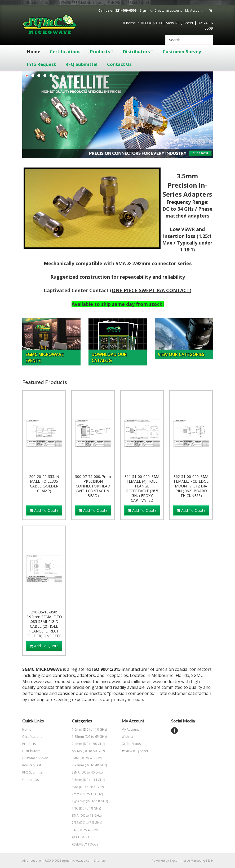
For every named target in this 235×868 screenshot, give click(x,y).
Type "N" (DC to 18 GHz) (92, 801)
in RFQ (136, 23)
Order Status (131, 744)
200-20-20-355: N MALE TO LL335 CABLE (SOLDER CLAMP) (44, 484)
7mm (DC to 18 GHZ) (92, 794)
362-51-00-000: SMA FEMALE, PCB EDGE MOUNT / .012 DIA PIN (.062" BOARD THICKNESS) (191, 486)
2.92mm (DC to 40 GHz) (92, 765)
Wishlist (127, 737)
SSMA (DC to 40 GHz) (92, 772)
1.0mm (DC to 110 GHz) (92, 729)
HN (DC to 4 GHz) (92, 830)
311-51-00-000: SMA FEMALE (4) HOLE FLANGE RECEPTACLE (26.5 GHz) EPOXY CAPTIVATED (142, 489)
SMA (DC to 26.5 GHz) (92, 787)
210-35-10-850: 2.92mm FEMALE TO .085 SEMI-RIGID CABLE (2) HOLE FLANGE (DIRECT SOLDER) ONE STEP (44, 624)
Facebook (174, 731)
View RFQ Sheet (180, 23)
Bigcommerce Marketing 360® (191, 860)
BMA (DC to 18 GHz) (92, 815)
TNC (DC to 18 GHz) (92, 808)
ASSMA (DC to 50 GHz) (92, 751)
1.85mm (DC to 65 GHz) (92, 737)
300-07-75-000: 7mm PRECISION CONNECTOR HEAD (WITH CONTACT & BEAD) (93, 486)
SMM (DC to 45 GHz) (92, 758)
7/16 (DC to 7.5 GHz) (92, 823)
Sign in (145, 10)
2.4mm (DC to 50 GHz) (92, 744)
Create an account (168, 10)
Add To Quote (44, 510)
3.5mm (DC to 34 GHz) (92, 780)
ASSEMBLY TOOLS (85, 844)
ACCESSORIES (82, 837)
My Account (194, 10)
